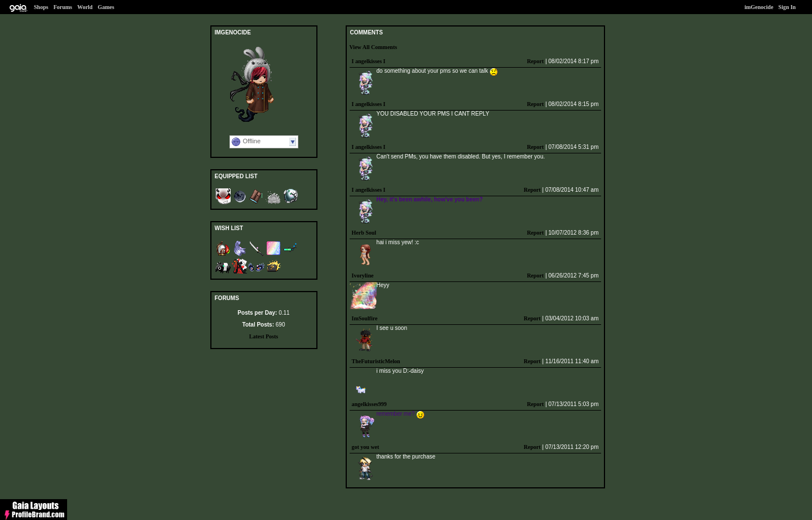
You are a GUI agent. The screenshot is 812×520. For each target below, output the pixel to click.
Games (106, 7)
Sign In (787, 7)
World (85, 7)
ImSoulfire (365, 318)
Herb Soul (364, 233)
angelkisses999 (369, 404)
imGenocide (759, 7)
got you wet (366, 447)
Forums (63, 7)
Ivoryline (363, 276)
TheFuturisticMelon (376, 361)
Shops (41, 7)
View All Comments (374, 47)
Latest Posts (264, 336)
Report (535, 61)
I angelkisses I (369, 61)
